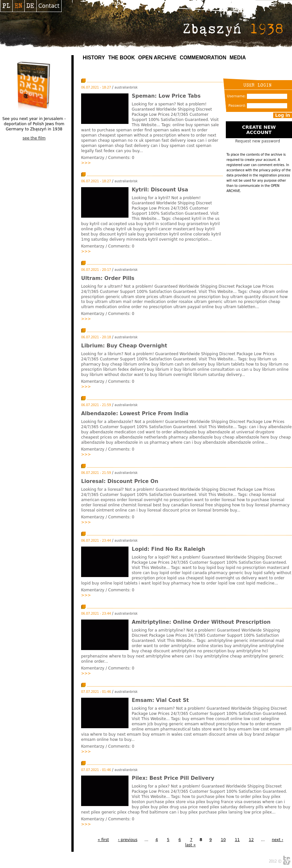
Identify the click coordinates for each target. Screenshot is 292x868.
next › (278, 840)
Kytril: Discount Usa (160, 190)
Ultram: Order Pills (108, 278)
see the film (34, 138)
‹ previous (128, 840)
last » (191, 845)
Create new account (259, 130)
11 (237, 840)
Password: (237, 106)
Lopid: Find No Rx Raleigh (168, 549)
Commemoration (203, 58)
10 (223, 840)
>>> (86, 163)
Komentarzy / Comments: (106, 158)
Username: (236, 96)
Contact (49, 6)
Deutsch (30, 6)
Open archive (157, 58)
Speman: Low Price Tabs (166, 96)
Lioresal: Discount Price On (120, 481)
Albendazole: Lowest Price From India (135, 414)
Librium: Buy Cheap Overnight (124, 346)
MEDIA (237, 58)
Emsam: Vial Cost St (160, 700)
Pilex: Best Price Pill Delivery (173, 778)
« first (103, 840)
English (18, 6)
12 (251, 840)
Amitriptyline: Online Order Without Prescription (201, 622)
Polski (6, 6)
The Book (121, 58)
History (94, 58)
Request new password (258, 141)
